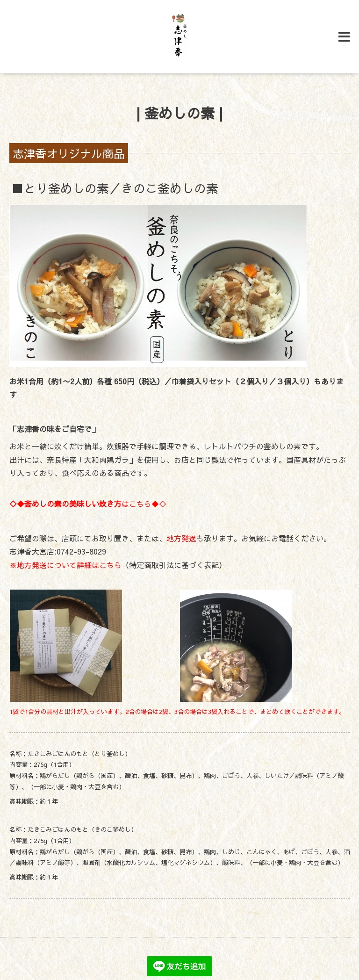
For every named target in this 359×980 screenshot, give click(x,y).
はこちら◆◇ (88, 504)
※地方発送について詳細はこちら (65, 565)
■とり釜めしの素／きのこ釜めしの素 (115, 188)
